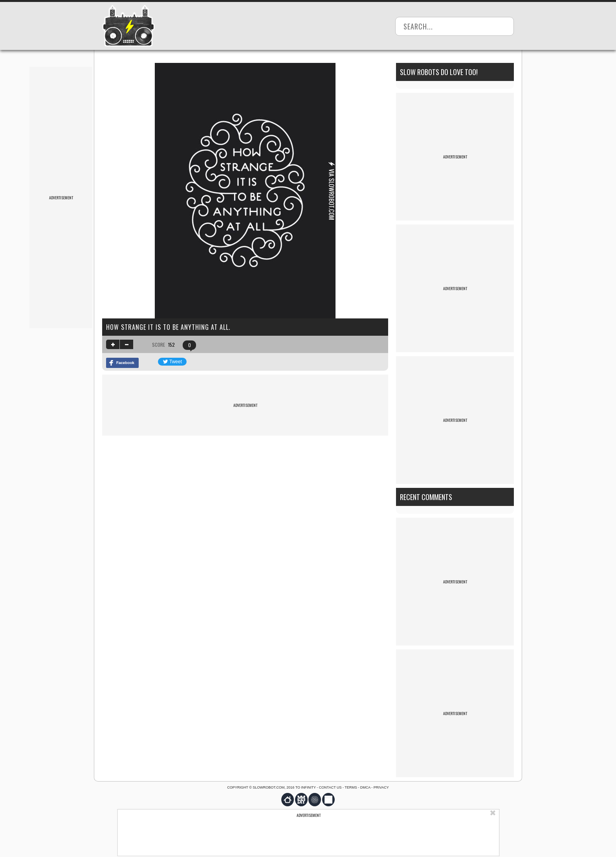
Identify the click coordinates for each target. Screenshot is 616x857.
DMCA (365, 787)
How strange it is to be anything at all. (168, 327)
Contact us (330, 787)
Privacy (381, 787)
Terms (351, 787)
